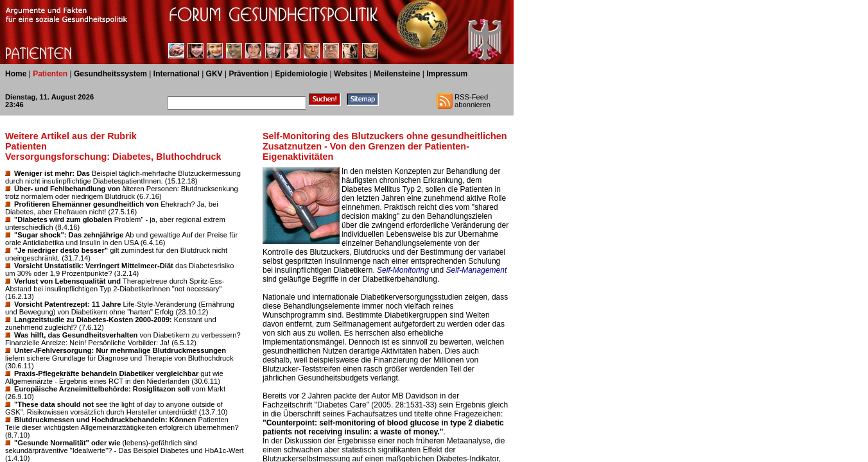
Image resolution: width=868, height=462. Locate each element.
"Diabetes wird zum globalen (63, 219)
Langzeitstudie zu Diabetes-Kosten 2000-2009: (93, 320)
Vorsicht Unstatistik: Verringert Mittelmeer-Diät (94, 266)
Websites (351, 74)
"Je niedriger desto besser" (61, 250)
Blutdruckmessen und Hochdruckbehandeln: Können (105, 420)
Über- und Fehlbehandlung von (67, 189)
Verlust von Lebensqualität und (67, 281)
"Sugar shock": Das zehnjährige (69, 235)
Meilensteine (397, 74)
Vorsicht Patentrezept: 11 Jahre (67, 304)
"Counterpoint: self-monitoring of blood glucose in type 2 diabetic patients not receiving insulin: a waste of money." (383, 427)
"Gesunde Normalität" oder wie (67, 443)
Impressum (447, 74)
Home (16, 74)
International (177, 74)
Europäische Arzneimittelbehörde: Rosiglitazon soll (102, 389)
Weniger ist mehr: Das (52, 173)
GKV (214, 74)
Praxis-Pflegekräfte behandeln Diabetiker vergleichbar (106, 373)
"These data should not (54, 404)
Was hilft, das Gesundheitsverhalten (76, 335)
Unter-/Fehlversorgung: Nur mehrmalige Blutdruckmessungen (120, 350)
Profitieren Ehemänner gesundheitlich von (86, 204)
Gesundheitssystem (110, 74)
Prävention (248, 74)
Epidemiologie (301, 74)
